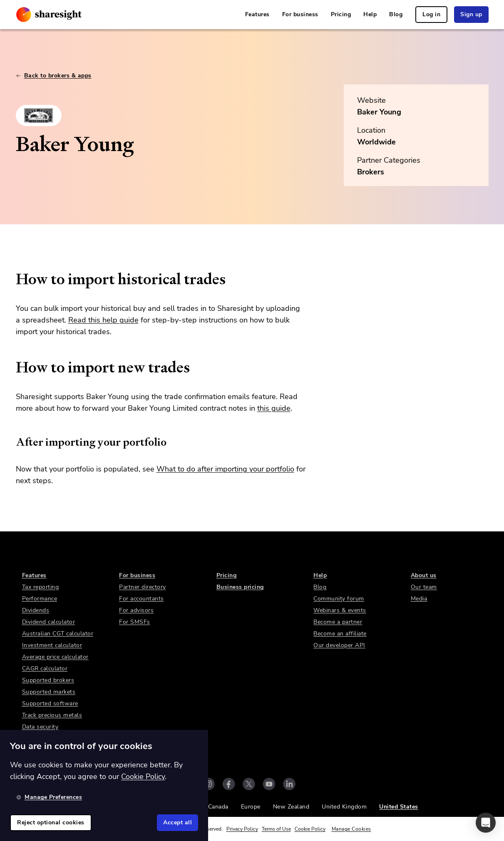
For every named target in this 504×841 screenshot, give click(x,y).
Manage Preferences (49, 797)
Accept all (178, 822)
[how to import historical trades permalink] (12, 279)
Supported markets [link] (49, 692)
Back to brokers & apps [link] (54, 76)
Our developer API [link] (339, 645)
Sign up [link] (471, 14)
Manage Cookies (351, 829)
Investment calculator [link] (52, 645)
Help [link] (370, 14)
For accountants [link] (142, 599)
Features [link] (257, 14)
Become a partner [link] (338, 622)
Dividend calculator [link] (49, 622)
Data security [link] (40, 727)
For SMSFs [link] (135, 622)
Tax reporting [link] (41, 587)
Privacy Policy (242, 829)
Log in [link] (431, 14)
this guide (274, 408)
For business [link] (300, 14)
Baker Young (379, 112)
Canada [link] (218, 807)
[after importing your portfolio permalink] (12, 442)
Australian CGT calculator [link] (58, 634)
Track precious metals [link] (52, 715)
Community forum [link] (339, 599)
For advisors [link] (136, 610)
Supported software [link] (50, 703)
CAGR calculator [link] (45, 669)
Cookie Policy (310, 829)
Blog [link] (396, 14)
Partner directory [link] (143, 587)
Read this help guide (103, 320)
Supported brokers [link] (48, 680)
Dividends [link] (36, 610)
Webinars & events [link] (340, 610)
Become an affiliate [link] (340, 634)
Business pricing (240, 587)
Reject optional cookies (51, 822)
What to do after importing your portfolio (225, 469)
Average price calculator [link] (55, 657)
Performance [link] (40, 599)
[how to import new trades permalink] (12, 367)
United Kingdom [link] (344, 807)
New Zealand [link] (291, 807)
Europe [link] (251, 807)
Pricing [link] (341, 14)
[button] (486, 823)
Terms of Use (276, 829)
